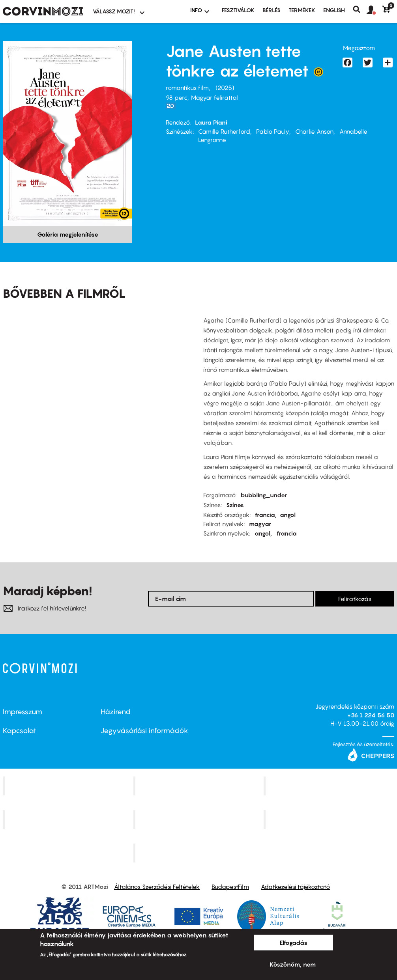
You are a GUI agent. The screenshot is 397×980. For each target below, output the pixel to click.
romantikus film (187, 88)
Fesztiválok (238, 10)
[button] (375, 10)
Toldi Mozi (199, 853)
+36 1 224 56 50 (371, 715)
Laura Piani (211, 122)
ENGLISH (334, 10)
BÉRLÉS (272, 10)
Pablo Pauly (273, 131)
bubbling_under (264, 495)
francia (265, 515)
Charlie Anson (314, 131)
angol (288, 515)
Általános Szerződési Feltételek (157, 887)
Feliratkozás (355, 599)
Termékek (302, 10)
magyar (260, 524)
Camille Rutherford (224, 131)
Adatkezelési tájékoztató (295, 887)
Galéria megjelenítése (68, 234)
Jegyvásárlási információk (144, 731)
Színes (235, 505)
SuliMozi (199, 819)
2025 (225, 88)
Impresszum (22, 712)
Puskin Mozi (69, 819)
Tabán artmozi (330, 819)
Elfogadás (294, 943)
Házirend (116, 712)
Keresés (360, 9)
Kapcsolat (20, 731)
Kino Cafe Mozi (199, 786)
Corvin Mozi (69, 786)
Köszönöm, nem (293, 964)
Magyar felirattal (214, 97)
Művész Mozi (330, 786)
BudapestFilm (230, 887)
